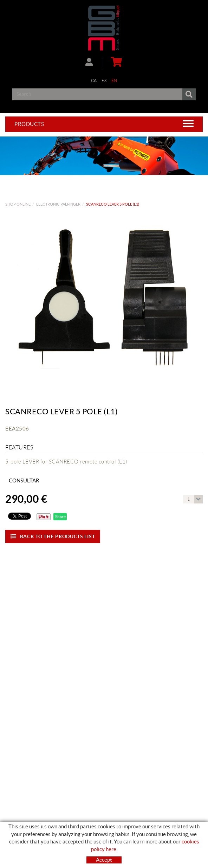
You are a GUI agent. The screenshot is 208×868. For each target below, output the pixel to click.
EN (114, 81)
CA (94, 81)
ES (104, 81)
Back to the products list (53, 536)
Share (60, 517)
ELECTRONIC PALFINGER (58, 204)
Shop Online (18, 204)
